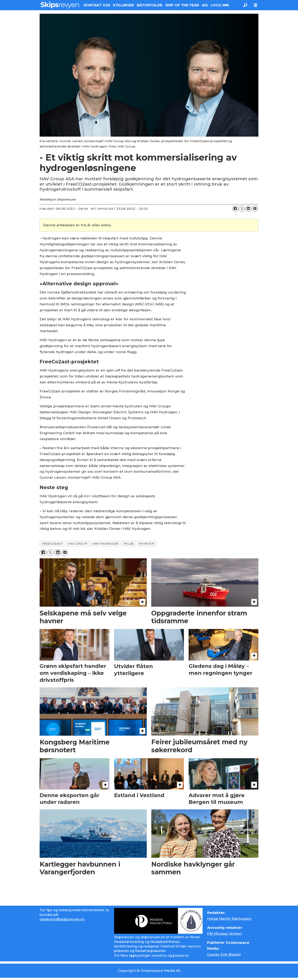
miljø (129, 544)
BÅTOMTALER (150, 5)
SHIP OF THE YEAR (182, 5)
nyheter (146, 544)
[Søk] (245, 5)
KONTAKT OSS (97, 5)
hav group (78, 544)
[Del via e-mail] (255, 209)
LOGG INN (220, 5)
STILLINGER (123, 5)
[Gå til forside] (60, 5)
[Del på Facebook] (235, 209)
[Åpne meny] (256, 5)
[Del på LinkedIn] (248, 209)
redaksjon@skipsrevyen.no (62, 919)
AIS (205, 5)
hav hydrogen (105, 544)
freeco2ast (52, 544)
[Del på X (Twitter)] (242, 209)
